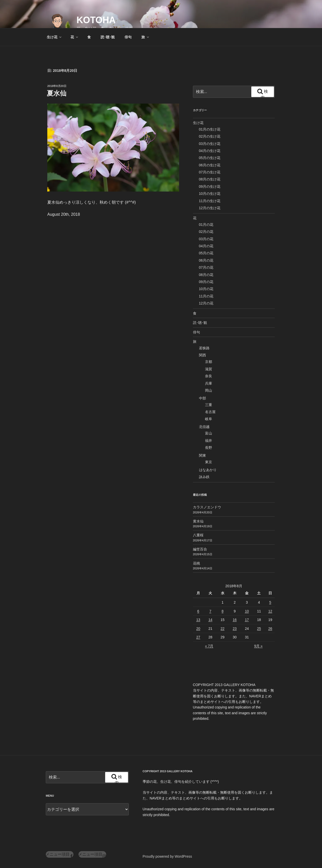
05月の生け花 (210, 158)
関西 (203, 355)
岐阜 (209, 419)
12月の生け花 (210, 208)
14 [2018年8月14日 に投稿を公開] (210, 620)
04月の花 (206, 246)
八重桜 (198, 535)
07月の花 (206, 267)
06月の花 (206, 260)
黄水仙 (198, 521)
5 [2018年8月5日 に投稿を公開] (270, 602)
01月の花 (206, 225)
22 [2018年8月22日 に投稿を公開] (223, 629)
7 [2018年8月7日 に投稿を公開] (210, 611)
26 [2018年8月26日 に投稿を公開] (270, 629)
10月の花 (206, 289)
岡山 (209, 390)
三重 (209, 405)
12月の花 (206, 303)
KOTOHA (96, 20)
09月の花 (206, 282)
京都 (209, 362)
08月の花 (206, 275)
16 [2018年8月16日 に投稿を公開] (235, 620)
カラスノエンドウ (207, 507)
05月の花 (206, 253)
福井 (209, 441)
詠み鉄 (204, 477)
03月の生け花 (210, 144)
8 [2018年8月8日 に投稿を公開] (223, 611)
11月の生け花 (210, 201)
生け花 (54, 37)
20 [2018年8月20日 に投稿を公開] (198, 629)
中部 (203, 398)
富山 (209, 433)
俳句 (128, 37)
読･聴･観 (108, 37)
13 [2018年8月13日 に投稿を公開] (198, 620)
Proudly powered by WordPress (167, 856)
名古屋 (210, 412)
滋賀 (209, 369)
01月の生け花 (210, 129)
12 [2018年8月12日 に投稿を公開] (270, 611)
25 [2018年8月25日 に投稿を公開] (259, 629)
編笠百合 (200, 549)
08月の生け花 (210, 179)
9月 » (258, 646)
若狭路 (204, 348)
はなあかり (208, 470)
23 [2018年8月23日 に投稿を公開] (235, 629)
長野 (209, 448)
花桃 (196, 563)
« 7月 (209, 646)
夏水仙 (57, 93)
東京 (209, 462)
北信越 (204, 427)
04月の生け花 (210, 151)
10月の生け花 (210, 194)
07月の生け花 (210, 172)
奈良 (209, 376)
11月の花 (206, 296)
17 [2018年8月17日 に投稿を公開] (247, 620)
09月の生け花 (210, 187)
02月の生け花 (210, 136)
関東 (203, 455)
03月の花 (206, 239)
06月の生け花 (210, 165)
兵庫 (209, 383)
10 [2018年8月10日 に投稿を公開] (247, 611)
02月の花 (206, 232)
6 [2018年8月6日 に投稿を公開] (198, 611)
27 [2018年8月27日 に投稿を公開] (198, 637)
